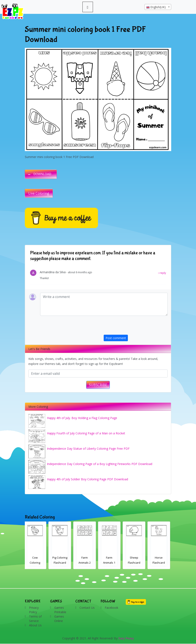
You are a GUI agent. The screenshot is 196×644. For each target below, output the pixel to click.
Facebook (111, 608)
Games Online (59, 619)
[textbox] (158, 7)
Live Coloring (39, 193)
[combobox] (158, 7)
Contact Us (87, 608)
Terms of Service (35, 619)
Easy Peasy (126, 638)
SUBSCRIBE (98, 385)
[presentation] (136, 327)
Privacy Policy (34, 610)
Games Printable (60, 610)
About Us (35, 625)
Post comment (116, 338)
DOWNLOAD (42, 174)
